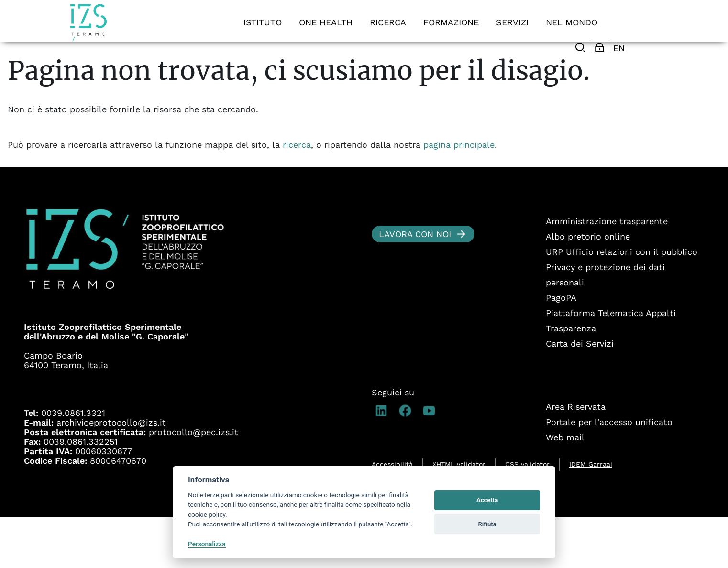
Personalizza (207, 544)
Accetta (487, 500)
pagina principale (459, 196)
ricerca (297, 196)
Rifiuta (487, 524)
